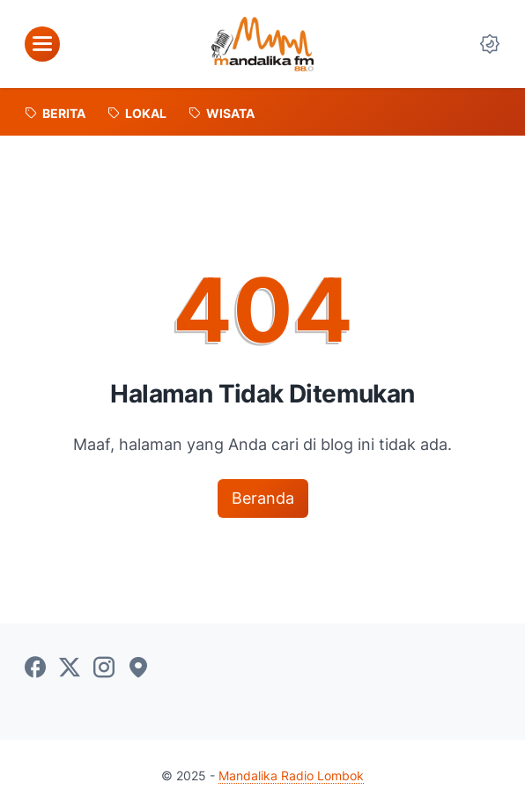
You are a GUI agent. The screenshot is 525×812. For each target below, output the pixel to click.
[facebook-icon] (35, 668)
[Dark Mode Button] (490, 44)
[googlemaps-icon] (138, 668)
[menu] (42, 44)
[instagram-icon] (104, 668)
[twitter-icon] (70, 668)
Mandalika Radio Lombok (291, 775)
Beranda (263, 498)
